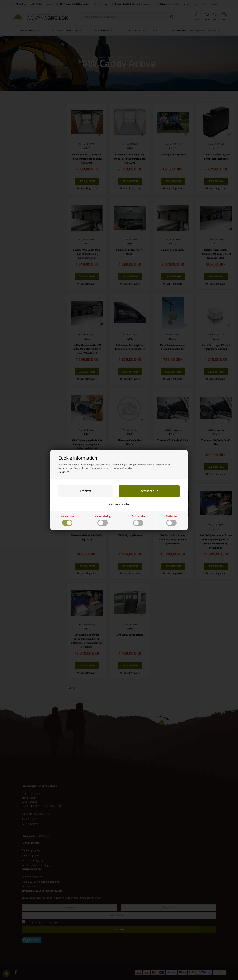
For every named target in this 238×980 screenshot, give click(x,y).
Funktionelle (138, 520)
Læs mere (64, 472)
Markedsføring (103, 520)
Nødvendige (67, 520)
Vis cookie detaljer (119, 504)
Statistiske (171, 520)
